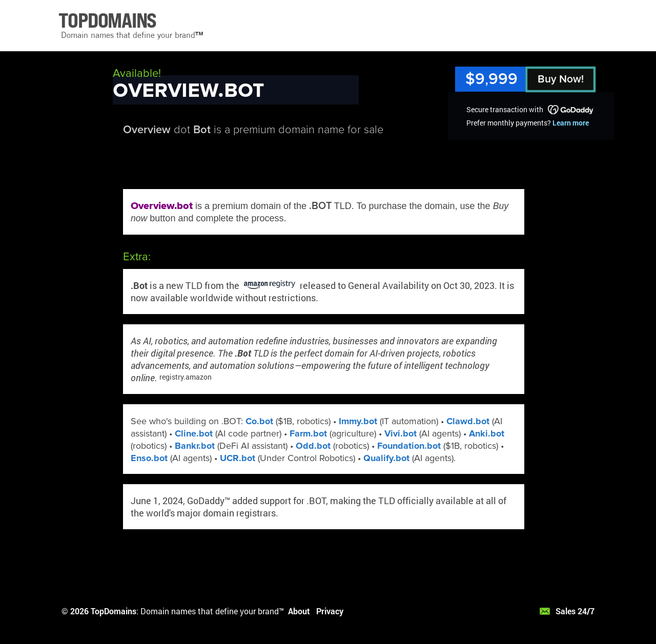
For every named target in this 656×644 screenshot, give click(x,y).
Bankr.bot (195, 446)
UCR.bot (238, 458)
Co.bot (259, 421)
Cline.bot (194, 433)
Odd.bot (313, 446)
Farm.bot (308, 433)
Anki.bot (487, 433)
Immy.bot (358, 421)
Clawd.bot (468, 421)
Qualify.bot (386, 458)
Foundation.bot (409, 446)
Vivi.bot (401, 433)
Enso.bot (149, 458)
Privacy (330, 611)
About (299, 611)
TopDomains (114, 611)
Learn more (571, 123)
